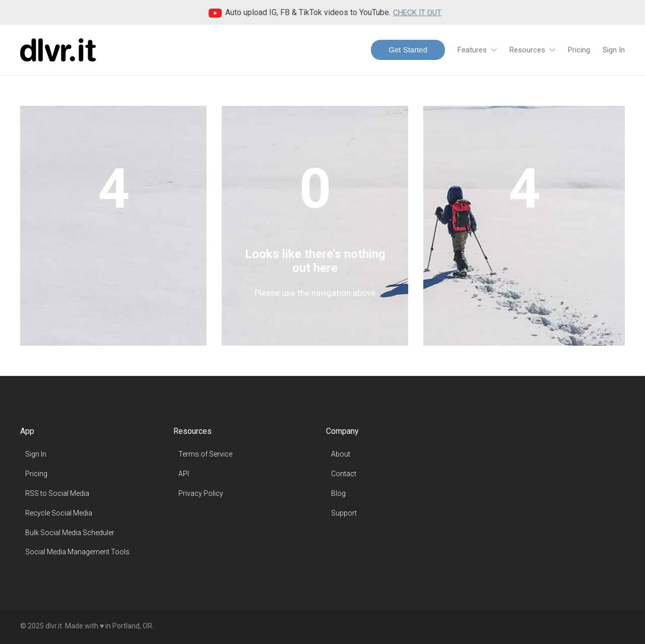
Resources (527, 50)
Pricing (579, 50)
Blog (338, 493)
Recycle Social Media (59, 513)
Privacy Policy (201, 493)
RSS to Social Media (57, 493)
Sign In (614, 50)
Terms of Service (205, 454)
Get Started (408, 50)
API (184, 474)
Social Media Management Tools (77, 552)
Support (344, 513)
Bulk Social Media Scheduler (70, 533)
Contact (344, 474)
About (341, 454)
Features (472, 50)
